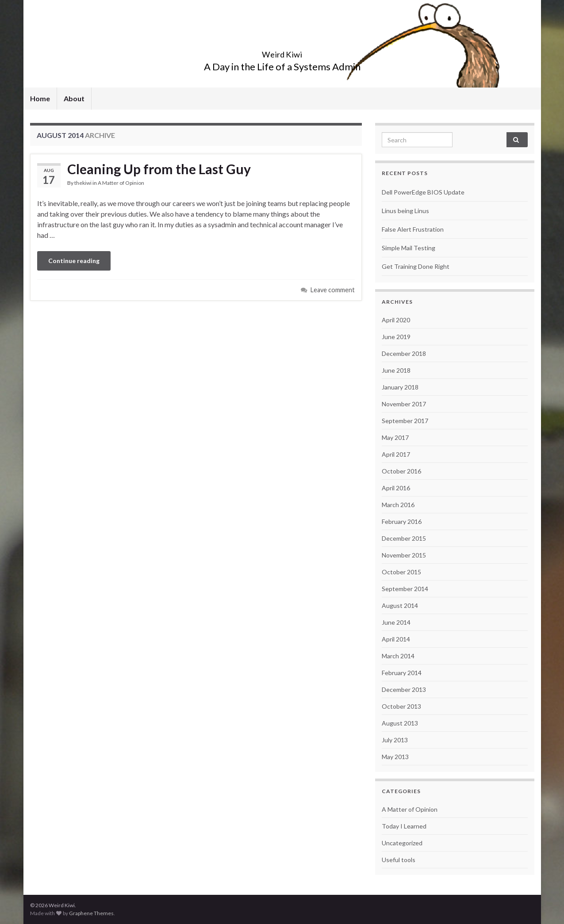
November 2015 (404, 555)
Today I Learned (404, 826)
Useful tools (399, 860)
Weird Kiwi (282, 52)
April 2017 (396, 454)
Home (40, 98)
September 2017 (405, 421)
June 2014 (396, 622)
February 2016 (402, 521)
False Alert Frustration (413, 229)
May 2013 (395, 757)
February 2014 (402, 673)
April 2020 (396, 320)
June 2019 (396, 337)
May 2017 (395, 437)
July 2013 (395, 740)
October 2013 (401, 706)
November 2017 (404, 404)
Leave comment (333, 290)
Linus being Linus (405, 211)
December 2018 (404, 353)
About (74, 98)
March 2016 (398, 505)
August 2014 (400, 605)
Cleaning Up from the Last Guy (159, 169)
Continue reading (74, 261)
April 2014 (396, 639)
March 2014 (398, 656)
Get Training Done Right (416, 266)
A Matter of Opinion (121, 183)
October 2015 (401, 572)
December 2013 (404, 689)
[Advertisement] (196, 325)
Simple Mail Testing (409, 248)
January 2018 (400, 387)
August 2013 (400, 723)
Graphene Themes (91, 913)
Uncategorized (402, 843)
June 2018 (396, 370)
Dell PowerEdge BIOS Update (423, 192)
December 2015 (404, 538)
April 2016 (396, 488)
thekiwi (83, 183)
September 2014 (405, 589)
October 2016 (401, 471)
